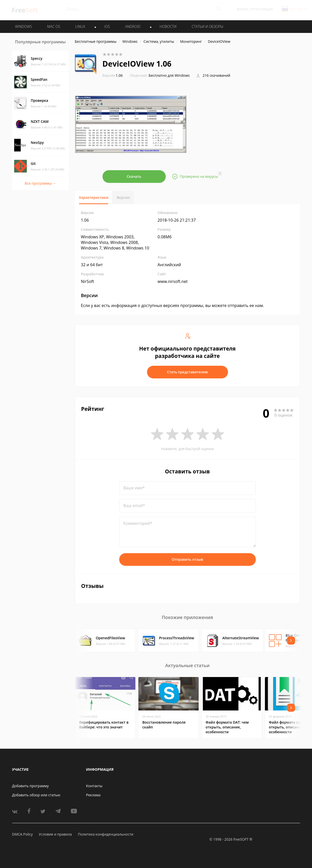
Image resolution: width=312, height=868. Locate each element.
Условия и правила (55, 834)
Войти (242, 9)
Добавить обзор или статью (36, 795)
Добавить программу (30, 786)
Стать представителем (187, 372)
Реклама (93, 795)
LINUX (80, 26)
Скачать (134, 176)
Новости (168, 26)
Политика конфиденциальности (106, 834)
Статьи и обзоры (208, 26)
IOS (107, 26)
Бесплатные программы (96, 41)
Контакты (94, 786)
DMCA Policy (23, 834)
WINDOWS (24, 26)
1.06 (113, 75)
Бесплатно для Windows (169, 75)
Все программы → (40, 183)
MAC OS (54, 26)
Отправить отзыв (188, 559)
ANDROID (133, 26)
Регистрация (262, 9)
